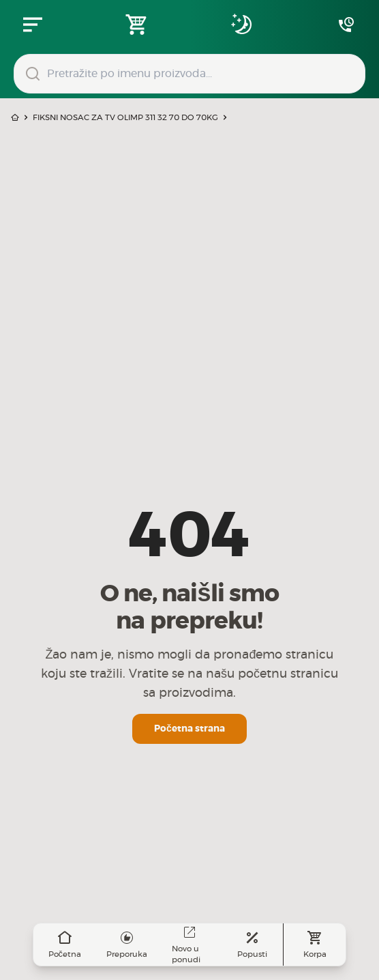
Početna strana (189, 729)
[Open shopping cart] (137, 25)
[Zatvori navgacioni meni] (33, 25)
